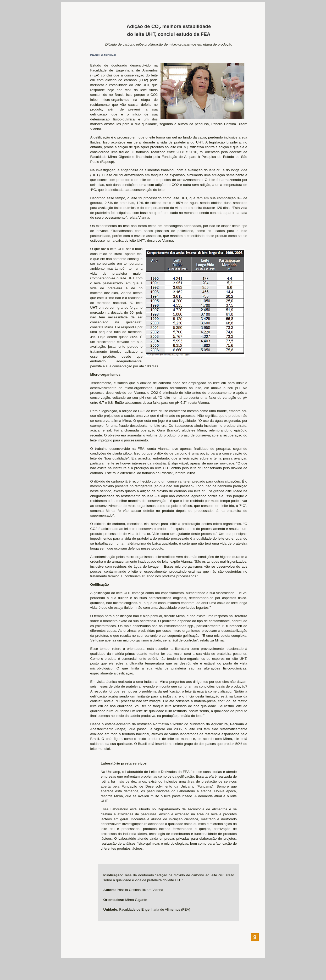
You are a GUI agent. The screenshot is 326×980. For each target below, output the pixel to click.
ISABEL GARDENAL (104, 55)
